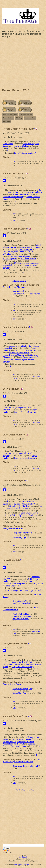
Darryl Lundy (23, 857)
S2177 (15, 311)
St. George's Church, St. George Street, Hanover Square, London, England (21, 359)
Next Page (7, 121)
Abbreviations (8, 118)
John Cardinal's (18, 865)
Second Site (26, 865)
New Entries (7, 114)
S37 (14, 161)
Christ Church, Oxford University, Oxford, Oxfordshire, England (20, 514)
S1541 (15, 375)
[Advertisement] (23, 64)
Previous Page (30, 118)
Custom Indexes (26, 114)
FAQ (16, 114)
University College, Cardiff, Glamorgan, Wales (21, 590)
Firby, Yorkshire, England (24, 153)
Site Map (19, 118)
